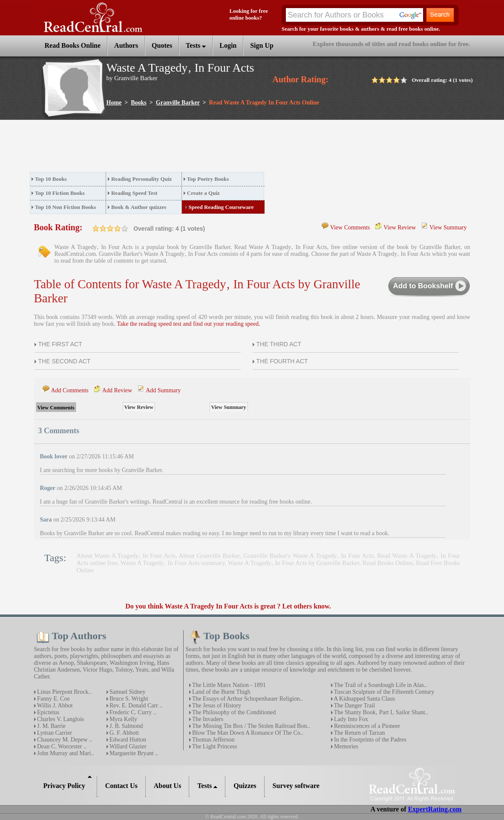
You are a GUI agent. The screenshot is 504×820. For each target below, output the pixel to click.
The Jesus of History (216, 706)
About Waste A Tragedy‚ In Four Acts (126, 556)
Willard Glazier (127, 746)
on (96, 228)
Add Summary (163, 390)
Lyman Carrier (54, 733)
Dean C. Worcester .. (61, 746)
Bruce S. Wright (128, 699)
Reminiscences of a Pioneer (367, 726)
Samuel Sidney (127, 692)
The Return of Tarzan (359, 733)
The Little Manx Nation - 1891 (228, 685)
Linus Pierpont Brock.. (64, 692)
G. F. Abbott (124, 733)
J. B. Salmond (126, 726)
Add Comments (70, 390)
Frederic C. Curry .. (132, 712)
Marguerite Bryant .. (133, 753)
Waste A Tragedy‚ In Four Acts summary (173, 563)
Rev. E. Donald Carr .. (135, 706)
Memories (346, 746)
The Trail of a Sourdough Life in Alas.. (380, 685)
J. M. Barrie (51, 726)
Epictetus (48, 712)
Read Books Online (388, 563)
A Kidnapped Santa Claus (364, 699)
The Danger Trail (354, 706)
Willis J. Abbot (54, 706)
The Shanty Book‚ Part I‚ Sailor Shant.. (380, 712)
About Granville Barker (209, 556)
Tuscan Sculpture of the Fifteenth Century (384, 692)
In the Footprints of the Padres (370, 740)
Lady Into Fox (351, 719)
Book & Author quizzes (139, 207)
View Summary (448, 227)
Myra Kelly (123, 719)
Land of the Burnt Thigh (221, 692)
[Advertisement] (185, 148)
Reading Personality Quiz (141, 179)
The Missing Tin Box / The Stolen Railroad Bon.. (251, 726)
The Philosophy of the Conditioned (233, 712)
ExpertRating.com (435, 809)
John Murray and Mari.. (65, 753)
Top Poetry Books (208, 179)
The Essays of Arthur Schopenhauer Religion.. (247, 699)
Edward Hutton (127, 740)
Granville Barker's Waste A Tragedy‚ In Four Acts (308, 556)
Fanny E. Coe (53, 699)
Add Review (117, 390)
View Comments (350, 227)
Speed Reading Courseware (221, 207)
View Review (400, 227)
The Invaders (207, 719)
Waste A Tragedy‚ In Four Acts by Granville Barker (293, 563)
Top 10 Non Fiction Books (65, 207)
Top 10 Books (51, 179)
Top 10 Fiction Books (60, 193)
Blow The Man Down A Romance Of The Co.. (247, 733)
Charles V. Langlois (60, 719)
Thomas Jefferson (213, 740)
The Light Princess (214, 746)
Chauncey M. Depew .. (64, 740)
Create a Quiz (203, 193)
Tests (196, 45)
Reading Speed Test (134, 193)
